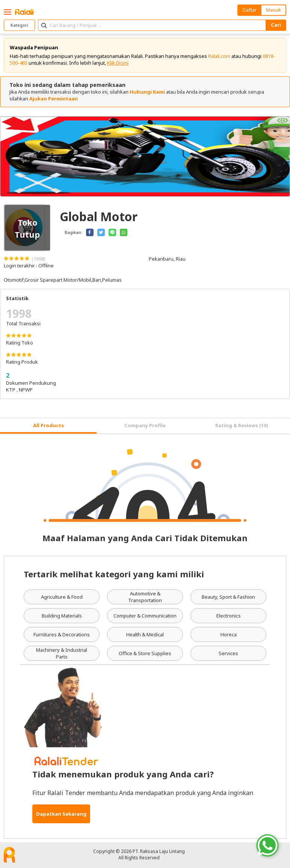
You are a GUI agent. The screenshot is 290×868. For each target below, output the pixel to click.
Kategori (19, 25)
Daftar (250, 10)
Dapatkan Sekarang (61, 814)
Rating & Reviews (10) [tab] (242, 425)
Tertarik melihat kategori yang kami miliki (114, 574)
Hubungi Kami (147, 92)
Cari (276, 25)
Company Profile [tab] (145, 425)
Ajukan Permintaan (54, 99)
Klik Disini (118, 63)
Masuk (273, 10)
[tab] (48, 426)
